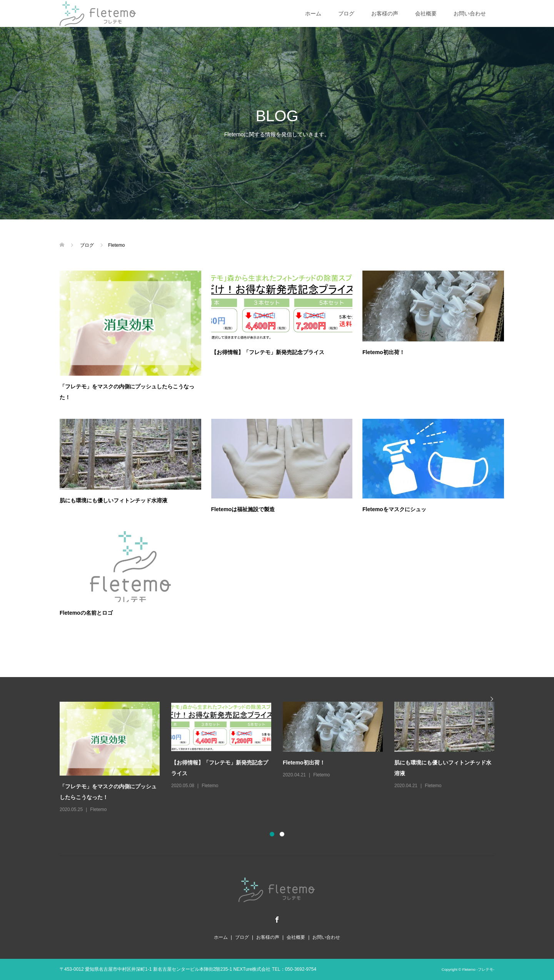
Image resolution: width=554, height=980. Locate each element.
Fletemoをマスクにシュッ (394, 509)
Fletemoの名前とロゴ (86, 613)
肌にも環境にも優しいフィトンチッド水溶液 (113, 500)
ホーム (313, 13)
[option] (283, 758)
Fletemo (98, 809)
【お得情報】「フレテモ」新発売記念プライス (268, 352)
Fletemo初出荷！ (384, 352)
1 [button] (272, 834)
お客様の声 (385, 13)
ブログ (346, 13)
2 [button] (282, 834)
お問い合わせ (470, 13)
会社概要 (426, 13)
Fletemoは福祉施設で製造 (243, 509)
